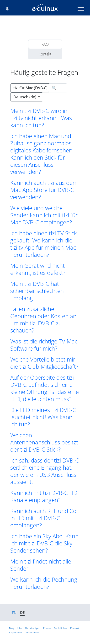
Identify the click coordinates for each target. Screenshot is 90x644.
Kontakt (45, 54)
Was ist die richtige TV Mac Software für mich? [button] (44, 345)
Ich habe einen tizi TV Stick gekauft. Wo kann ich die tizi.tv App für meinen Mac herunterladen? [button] (44, 244)
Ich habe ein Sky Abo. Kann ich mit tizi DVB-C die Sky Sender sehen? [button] (44, 543)
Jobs (19, 628)
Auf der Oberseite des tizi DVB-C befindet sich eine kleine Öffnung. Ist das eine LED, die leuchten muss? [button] (45, 388)
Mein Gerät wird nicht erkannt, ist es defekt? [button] (38, 269)
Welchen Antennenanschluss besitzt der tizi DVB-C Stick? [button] (44, 442)
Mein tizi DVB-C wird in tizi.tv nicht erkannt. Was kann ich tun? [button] (41, 118)
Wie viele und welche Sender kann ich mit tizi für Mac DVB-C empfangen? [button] (44, 215)
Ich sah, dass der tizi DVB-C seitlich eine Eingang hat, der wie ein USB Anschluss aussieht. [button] (45, 471)
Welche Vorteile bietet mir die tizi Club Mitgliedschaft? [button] (44, 363)
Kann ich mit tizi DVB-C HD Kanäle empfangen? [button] (44, 496)
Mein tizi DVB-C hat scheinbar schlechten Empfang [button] (37, 291)
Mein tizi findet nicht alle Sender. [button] (41, 565)
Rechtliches (61, 628)
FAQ (45, 44)
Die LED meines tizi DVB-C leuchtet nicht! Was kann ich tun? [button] (43, 417)
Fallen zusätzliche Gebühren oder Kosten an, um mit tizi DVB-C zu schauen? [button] (44, 320)
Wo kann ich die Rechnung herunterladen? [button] (44, 583)
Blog (11, 628)
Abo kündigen (32, 628)
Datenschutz (32, 632)
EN (14, 613)
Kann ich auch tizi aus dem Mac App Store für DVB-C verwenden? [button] (44, 190)
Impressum (15, 632)
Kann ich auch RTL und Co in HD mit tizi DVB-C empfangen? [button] (43, 518)
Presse (47, 628)
